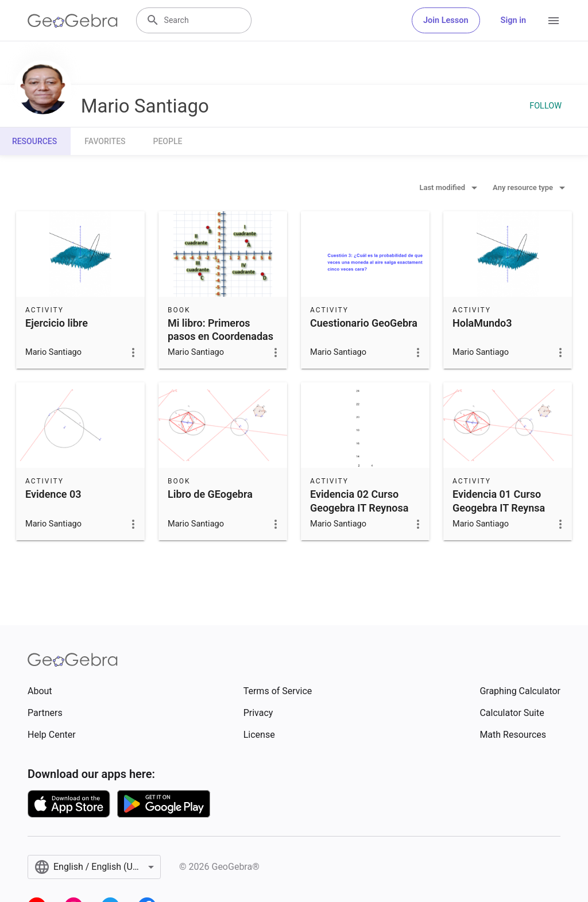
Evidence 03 (53, 494)
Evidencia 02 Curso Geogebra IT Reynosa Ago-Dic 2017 (359, 507)
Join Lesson (446, 20)
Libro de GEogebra (210, 494)
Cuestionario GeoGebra (364, 323)
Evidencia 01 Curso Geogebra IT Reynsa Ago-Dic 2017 (499, 507)
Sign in (513, 20)
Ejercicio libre (57, 323)
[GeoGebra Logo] (73, 21)
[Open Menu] (554, 21)
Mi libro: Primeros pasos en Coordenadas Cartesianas (220, 336)
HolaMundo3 (482, 323)
